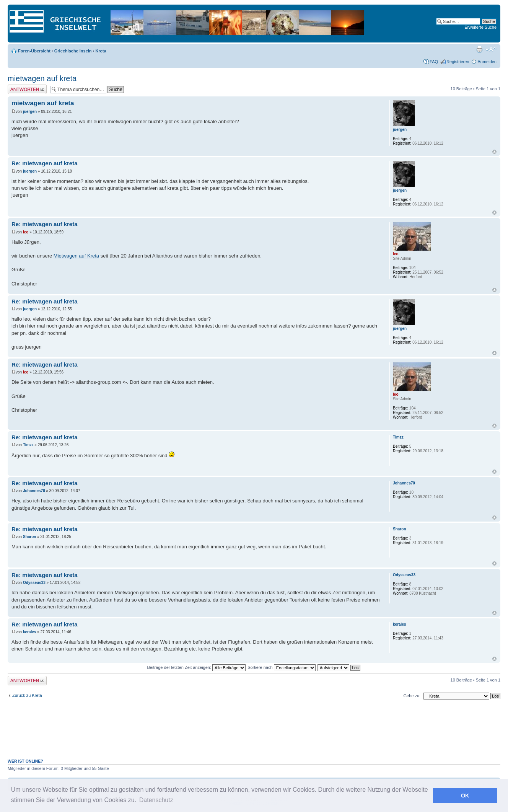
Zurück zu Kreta (27, 695)
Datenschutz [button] (156, 800)
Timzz (28, 445)
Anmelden (487, 62)
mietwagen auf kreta (42, 78)
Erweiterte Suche (480, 27)
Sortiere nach (281, 667)
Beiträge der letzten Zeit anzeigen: (196, 667)
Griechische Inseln (73, 51)
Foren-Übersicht (34, 51)
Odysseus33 (34, 583)
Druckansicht (479, 49)
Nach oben (494, 152)
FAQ (434, 62)
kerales (29, 632)
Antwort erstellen (27, 89)
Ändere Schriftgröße (491, 49)
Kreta (101, 51)
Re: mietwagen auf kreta (45, 163)
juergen (30, 112)
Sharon (29, 537)
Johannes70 (34, 491)
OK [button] (465, 796)
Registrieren (458, 62)
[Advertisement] (254, 733)
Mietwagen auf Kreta (76, 256)
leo (26, 232)
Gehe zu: (412, 696)
